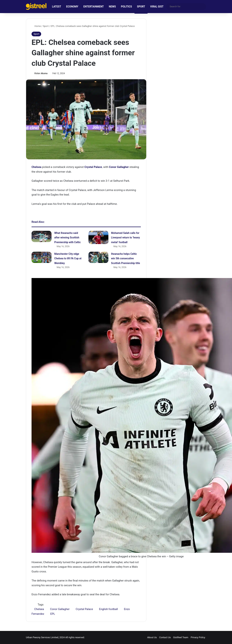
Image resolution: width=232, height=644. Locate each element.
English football (108, 609)
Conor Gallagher (60, 609)
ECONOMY (72, 7)
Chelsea (39, 609)
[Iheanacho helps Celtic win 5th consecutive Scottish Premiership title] (98, 257)
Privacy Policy (198, 637)
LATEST (57, 7)
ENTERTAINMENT (94, 7)
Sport (46, 26)
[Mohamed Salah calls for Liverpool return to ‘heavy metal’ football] (98, 238)
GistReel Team (181, 637)
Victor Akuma (41, 73)
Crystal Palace (84, 609)
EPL (53, 614)
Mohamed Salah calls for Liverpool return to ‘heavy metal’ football (126, 238)
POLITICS (126, 7)
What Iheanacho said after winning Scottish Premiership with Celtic (67, 238)
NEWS (112, 7)
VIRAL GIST (157, 7)
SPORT (141, 7)
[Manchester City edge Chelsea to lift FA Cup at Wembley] (42, 257)
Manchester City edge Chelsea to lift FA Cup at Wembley (68, 258)
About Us (152, 637)
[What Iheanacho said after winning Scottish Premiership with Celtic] (42, 236)
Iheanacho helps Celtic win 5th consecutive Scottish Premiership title (126, 258)
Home (36, 26)
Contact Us (165, 637)
